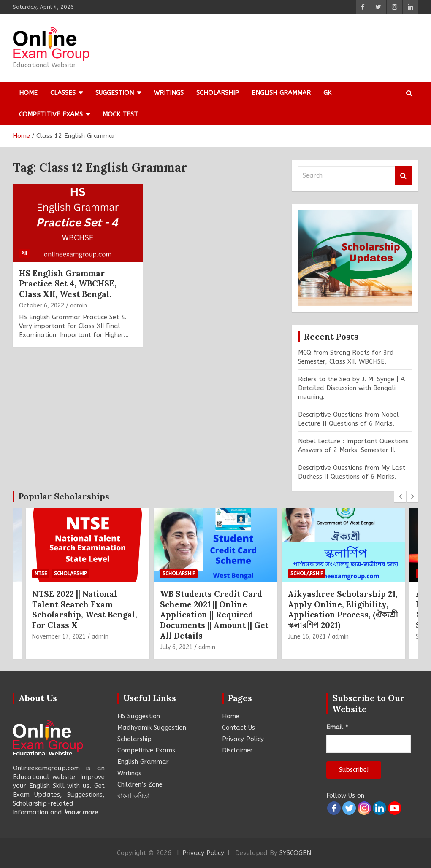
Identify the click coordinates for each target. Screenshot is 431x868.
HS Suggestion (139, 716)
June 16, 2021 (307, 637)
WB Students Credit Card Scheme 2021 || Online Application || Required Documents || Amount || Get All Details (214, 615)
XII (24, 253)
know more (81, 812)
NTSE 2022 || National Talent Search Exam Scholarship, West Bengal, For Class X (85, 609)
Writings (169, 93)
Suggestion (115, 93)
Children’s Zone (140, 784)
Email (337, 727)
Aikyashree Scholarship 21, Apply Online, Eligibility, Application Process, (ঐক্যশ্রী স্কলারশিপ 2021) (343, 609)
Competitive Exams (51, 114)
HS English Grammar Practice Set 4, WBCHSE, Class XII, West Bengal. (68, 284)
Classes (63, 93)
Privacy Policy (243, 739)
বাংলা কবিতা (133, 796)
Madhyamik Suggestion (152, 728)
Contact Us (239, 728)
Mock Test (120, 114)
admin (79, 306)
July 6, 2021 (176, 647)
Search (404, 176)
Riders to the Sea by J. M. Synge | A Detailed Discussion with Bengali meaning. (351, 388)
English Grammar (281, 93)
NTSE (41, 574)
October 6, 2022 (42, 306)
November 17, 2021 (59, 637)
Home (28, 93)
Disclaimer (237, 750)
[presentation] (400, 496)
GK (327, 93)
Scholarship (218, 93)
